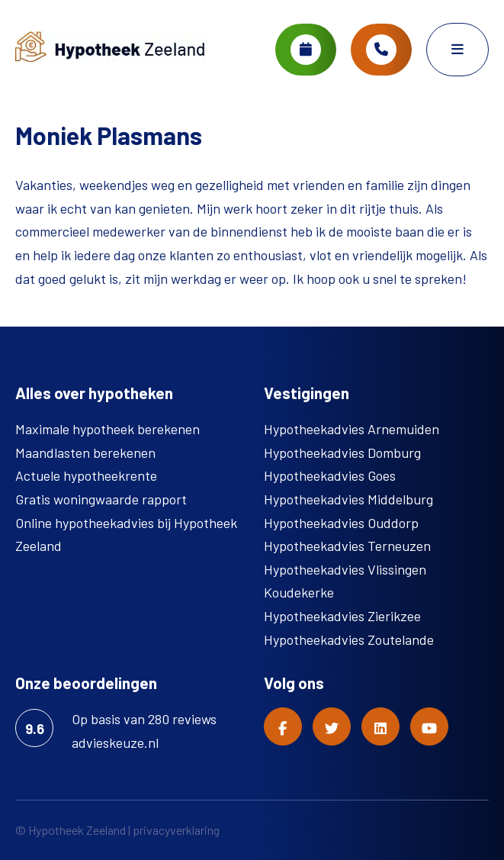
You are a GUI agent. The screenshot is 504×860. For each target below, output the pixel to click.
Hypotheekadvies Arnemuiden (352, 429)
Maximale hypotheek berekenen (108, 429)
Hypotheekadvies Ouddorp (341, 523)
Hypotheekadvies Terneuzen (347, 546)
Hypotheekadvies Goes (330, 475)
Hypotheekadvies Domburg (342, 453)
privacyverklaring (176, 830)
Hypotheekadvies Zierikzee (342, 616)
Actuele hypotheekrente (86, 475)
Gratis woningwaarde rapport (101, 499)
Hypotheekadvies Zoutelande (349, 639)
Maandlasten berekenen (85, 453)
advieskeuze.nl (115, 742)
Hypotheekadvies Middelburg (348, 499)
